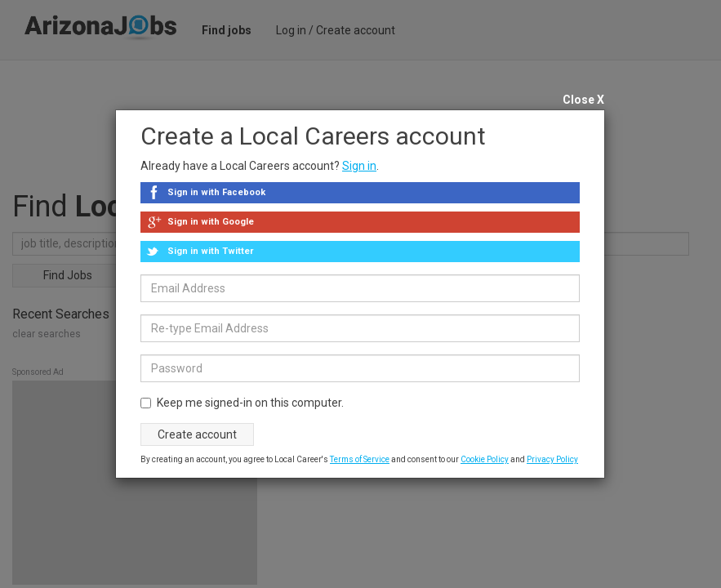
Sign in (359, 166)
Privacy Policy (552, 459)
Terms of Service (360, 459)
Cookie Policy (485, 459)
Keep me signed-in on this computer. (242, 403)
